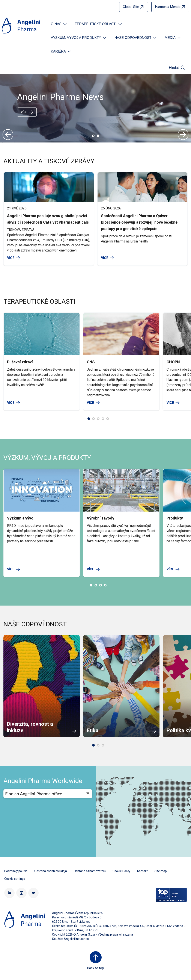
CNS (91, 362)
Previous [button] (8, 135)
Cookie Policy (121, 871)
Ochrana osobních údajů (51, 871)
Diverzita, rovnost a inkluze (30, 727)
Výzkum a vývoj (21, 518)
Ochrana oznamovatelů (90, 871)
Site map (161, 871)
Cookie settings (15, 879)
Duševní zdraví (20, 362)
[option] (95, 108)
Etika (92, 730)
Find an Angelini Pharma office (34, 794)
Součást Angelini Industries (70, 939)
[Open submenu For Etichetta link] (59, 24)
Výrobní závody (101, 518)
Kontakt (142, 871)
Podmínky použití (16, 871)
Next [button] (183, 135)
